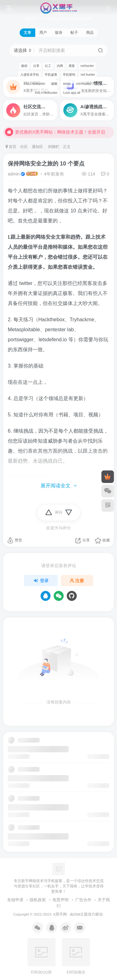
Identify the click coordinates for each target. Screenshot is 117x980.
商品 (90, 33)
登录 (41, 581)
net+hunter (84, 84)
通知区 (37, 147)
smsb (67, 84)
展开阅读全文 (59, 486)
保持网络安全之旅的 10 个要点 (46, 164)
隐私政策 (38, 900)
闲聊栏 (53, 147)
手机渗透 (51, 75)
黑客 (72, 66)
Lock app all (72, 93)
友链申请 (15, 900)
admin (14, 174)
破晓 (54, 84)
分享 (36, 66)
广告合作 (83, 900)
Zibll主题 (81, 914)
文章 (27, 33)
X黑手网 (60, 914)
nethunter (87, 66)
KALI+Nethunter (46, 93)
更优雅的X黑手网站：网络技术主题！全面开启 (55, 134)
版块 (59, 33)
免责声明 (61, 900)
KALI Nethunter (35, 84)
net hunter (88, 75)
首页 (11, 147)
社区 (24, 147)
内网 (60, 66)
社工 (48, 66)
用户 (43, 33)
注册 (77, 581)
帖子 (74, 33)
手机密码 (69, 75)
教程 (24, 66)
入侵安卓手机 (30, 75)
